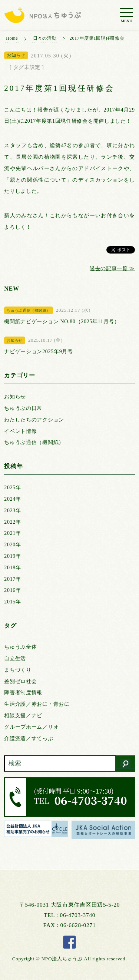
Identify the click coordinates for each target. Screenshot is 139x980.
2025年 (13, 488)
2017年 (13, 579)
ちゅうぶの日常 (23, 408)
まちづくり (18, 670)
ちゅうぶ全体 (20, 647)
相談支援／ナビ (23, 716)
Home (12, 38)
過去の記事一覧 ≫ (112, 269)
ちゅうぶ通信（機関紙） (34, 442)
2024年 (13, 499)
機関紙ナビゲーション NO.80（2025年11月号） (62, 322)
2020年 (13, 545)
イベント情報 (20, 431)
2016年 (13, 590)
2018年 (13, 568)
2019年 (13, 556)
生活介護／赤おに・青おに (37, 704)
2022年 (13, 522)
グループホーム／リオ (31, 727)
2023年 (13, 511)
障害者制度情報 (23, 693)
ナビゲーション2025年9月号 (39, 352)
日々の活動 (45, 38)
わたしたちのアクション (34, 420)
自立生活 (15, 658)
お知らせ (15, 397)
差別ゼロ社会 (20, 681)
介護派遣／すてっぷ (29, 739)
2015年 (13, 602)
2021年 (13, 533)
